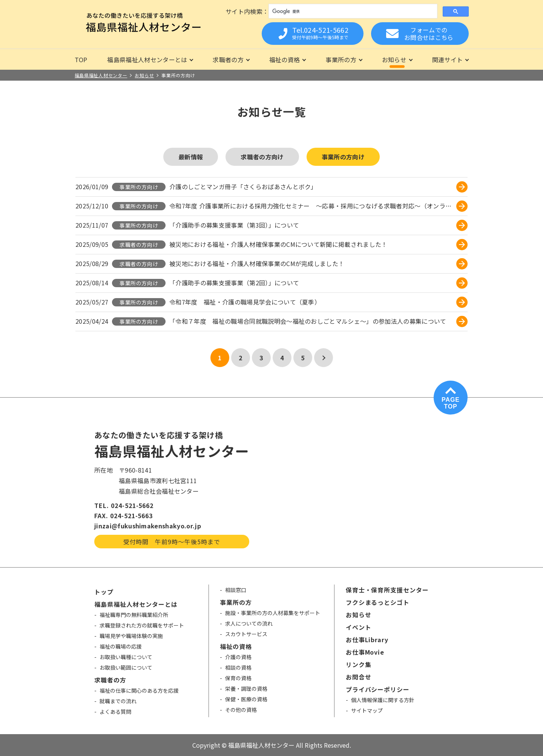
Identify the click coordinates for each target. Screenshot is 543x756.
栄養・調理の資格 (246, 689)
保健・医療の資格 (246, 699)
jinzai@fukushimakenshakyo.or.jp (148, 526)
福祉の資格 (285, 60)
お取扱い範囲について (126, 667)
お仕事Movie (365, 652)
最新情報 (191, 157)
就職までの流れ (118, 701)
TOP (81, 60)
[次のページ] (324, 358)
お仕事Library (367, 640)
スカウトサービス (246, 634)
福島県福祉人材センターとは (147, 60)
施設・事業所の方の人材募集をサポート (273, 613)
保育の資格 (238, 678)
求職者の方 (228, 60)
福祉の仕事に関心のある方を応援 (139, 690)
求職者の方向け (262, 157)
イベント (359, 627)
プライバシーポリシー (378, 689)
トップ (104, 592)
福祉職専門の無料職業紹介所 (134, 615)
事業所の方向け (343, 157)
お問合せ (359, 677)
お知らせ (394, 60)
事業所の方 (341, 60)
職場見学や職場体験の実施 (131, 636)
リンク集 (359, 664)
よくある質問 (115, 712)
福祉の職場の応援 (121, 646)
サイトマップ (367, 710)
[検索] (352, 11)
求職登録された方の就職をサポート (142, 625)
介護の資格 (238, 657)
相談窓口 (236, 590)
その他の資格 (241, 710)
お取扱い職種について (126, 657)
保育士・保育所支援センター (387, 590)
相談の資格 (238, 667)
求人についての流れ (249, 623)
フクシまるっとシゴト (378, 602)
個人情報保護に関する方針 (383, 700)
